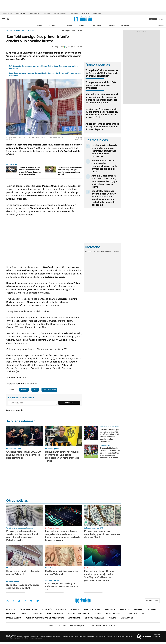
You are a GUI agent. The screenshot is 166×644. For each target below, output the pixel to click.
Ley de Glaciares (60, 13)
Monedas (89, 252)
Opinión (111, 25)
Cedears (116, 252)
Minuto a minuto (53, 528)
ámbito (9, 31)
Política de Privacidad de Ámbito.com (45, 618)
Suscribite (70, 403)
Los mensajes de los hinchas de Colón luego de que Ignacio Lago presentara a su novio (70, 171)
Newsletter (161, 25)
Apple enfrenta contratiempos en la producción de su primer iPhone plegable (102, 127)
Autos (98, 614)
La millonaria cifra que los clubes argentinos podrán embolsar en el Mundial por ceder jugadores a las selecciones (109, 435)
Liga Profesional (49, 390)
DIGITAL (58, 626)
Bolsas (97, 252)
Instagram (19, 601)
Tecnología (131, 614)
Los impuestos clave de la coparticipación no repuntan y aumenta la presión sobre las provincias (104, 151)
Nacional (11, 614)
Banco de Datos (92, 610)
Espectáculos (113, 614)
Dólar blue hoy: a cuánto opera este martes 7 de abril (23, 586)
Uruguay (125, 25)
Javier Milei (97, 13)
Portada (11, 610)
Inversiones (74, 13)
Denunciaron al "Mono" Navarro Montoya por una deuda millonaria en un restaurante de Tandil (62, 456)
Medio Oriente (34, 13)
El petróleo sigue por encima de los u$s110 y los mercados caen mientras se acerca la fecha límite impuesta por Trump (104, 198)
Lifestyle (152, 610)
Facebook (13, 601)
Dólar (40, 25)
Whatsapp (38, 601)
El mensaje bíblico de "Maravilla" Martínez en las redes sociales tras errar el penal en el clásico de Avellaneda (110, 453)
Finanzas (68, 25)
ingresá (161, 19)
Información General (79, 614)
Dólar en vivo (21, 13)
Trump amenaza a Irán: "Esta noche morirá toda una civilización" (101, 85)
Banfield (32, 31)
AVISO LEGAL (74, 618)
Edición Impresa (55, 614)
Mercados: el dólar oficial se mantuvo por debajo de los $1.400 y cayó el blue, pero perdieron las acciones (99, 576)
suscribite (153, 19)
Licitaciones (127, 618)
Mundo (24, 614)
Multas (113, 618)
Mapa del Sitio (14, 618)
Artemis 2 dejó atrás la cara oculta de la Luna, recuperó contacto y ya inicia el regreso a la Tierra (104, 181)
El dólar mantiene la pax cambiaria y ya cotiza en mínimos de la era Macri (102, 534)
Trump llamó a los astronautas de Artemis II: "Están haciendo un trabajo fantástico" (102, 73)
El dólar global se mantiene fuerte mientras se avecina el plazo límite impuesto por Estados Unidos (22, 536)
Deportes (20, 31)
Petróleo (47, 13)
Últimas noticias (28, 610)
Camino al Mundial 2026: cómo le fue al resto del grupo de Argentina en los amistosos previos (30, 171)
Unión (35, 390)
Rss (144, 614)
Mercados (110, 610)
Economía (53, 25)
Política (82, 25)
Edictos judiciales (95, 618)
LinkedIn (25, 601)
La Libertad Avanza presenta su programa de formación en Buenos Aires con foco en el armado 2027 (102, 113)
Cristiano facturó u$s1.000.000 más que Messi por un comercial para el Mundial (24, 455)
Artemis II (85, 13)
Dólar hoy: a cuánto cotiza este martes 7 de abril (23, 573)
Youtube (31, 601)
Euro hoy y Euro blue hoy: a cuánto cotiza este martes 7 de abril (62, 586)
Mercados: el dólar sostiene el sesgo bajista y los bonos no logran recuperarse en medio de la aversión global (102, 98)
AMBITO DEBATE (105, 626)
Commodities (106, 252)
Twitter (7, 601)
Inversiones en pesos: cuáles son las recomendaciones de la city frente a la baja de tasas (104, 166)
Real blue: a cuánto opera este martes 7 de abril (62, 573)
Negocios (97, 25)
